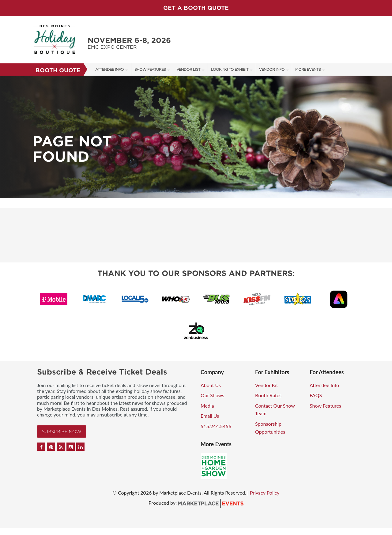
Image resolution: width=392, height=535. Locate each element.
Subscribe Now (62, 431)
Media (207, 406)
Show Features (150, 69)
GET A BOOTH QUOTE (196, 8)
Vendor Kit (267, 385)
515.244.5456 (216, 426)
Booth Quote (58, 70)
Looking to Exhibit (230, 69)
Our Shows (212, 395)
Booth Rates (268, 395)
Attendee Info (109, 69)
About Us (211, 385)
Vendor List (188, 69)
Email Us (210, 416)
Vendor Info (272, 69)
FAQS (316, 395)
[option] (196, 137)
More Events (308, 69)
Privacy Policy (265, 493)
